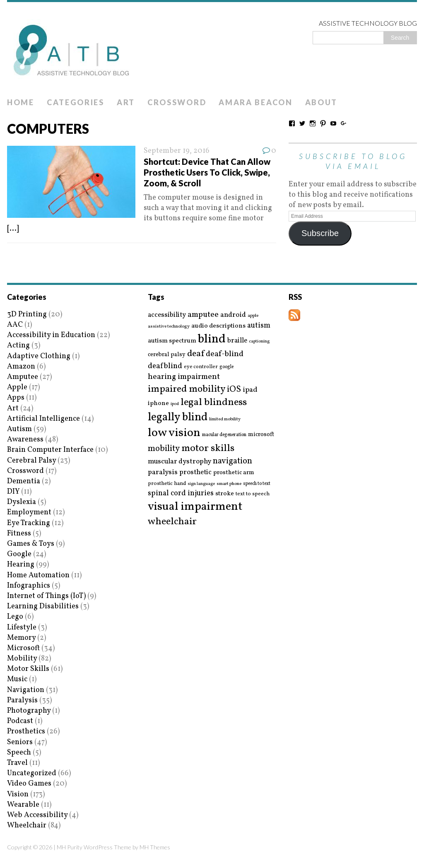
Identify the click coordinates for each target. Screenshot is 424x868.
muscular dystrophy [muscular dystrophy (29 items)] (179, 462)
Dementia (24, 481)
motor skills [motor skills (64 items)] (208, 448)
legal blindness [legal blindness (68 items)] (214, 403)
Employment (29, 512)
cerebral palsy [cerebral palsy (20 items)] (167, 355)
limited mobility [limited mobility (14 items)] (225, 419)
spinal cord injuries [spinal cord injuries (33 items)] (181, 493)
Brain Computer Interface (50, 450)
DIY (13, 492)
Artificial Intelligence (43, 419)
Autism (19, 429)
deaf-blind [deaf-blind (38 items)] (225, 354)
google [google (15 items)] (226, 367)
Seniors (20, 742)
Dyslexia (22, 502)
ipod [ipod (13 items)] (175, 404)
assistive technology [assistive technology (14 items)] (169, 327)
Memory (21, 638)
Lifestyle (22, 628)
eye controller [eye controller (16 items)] (201, 367)
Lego (15, 617)
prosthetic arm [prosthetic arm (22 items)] (234, 473)
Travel (17, 763)
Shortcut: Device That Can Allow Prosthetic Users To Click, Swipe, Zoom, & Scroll (207, 172)
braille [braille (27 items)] (237, 341)
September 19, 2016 (177, 151)
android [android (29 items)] (233, 315)
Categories (76, 102)
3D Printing (27, 315)
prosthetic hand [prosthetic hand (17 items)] (167, 484)
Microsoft (23, 648)
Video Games (29, 784)
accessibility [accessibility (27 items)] (167, 315)
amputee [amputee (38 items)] (203, 315)
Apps (16, 398)
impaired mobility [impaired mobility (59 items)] (187, 389)
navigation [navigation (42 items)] (232, 461)
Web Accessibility (37, 815)
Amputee (23, 377)
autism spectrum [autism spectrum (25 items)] (172, 341)
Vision (18, 794)
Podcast (20, 721)
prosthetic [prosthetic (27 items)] (195, 472)
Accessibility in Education (51, 335)
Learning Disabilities (43, 606)
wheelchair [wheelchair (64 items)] (172, 522)
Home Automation (38, 575)
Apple (17, 387)
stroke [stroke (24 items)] (225, 494)
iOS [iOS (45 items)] (234, 390)
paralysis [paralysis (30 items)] (163, 473)
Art (126, 102)
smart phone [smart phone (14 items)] (229, 484)
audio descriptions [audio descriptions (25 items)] (218, 326)
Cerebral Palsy (31, 461)
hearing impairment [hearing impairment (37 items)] (184, 377)
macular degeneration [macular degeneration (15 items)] (224, 435)
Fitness (19, 534)
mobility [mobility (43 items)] (164, 449)
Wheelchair (27, 826)
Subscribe (320, 233)
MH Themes (155, 847)
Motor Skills (28, 669)
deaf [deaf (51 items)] (196, 354)
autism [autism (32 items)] (259, 326)
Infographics (29, 586)
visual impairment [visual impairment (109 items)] (195, 507)
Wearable (23, 805)
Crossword (177, 102)
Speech (19, 753)
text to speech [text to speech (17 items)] (253, 494)
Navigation (26, 690)
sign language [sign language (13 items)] (201, 484)
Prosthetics (26, 732)
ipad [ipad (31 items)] (250, 390)
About (322, 102)
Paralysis (22, 700)
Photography (29, 711)
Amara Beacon (255, 102)
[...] (13, 229)
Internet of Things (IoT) (46, 596)
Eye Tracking (29, 523)
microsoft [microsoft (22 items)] (261, 435)
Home (21, 102)
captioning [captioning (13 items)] (259, 342)
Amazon (21, 367)
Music (17, 679)
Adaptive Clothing (39, 356)
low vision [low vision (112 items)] (174, 433)
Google (19, 554)
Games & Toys (31, 544)
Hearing (21, 565)
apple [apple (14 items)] (253, 316)
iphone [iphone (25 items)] (158, 403)
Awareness (25, 440)
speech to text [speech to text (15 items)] (257, 484)
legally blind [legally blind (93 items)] (178, 418)
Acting (18, 346)
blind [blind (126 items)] (212, 339)
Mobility (22, 659)
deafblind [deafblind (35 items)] (165, 366)
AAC (15, 325)
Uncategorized (32, 773)
